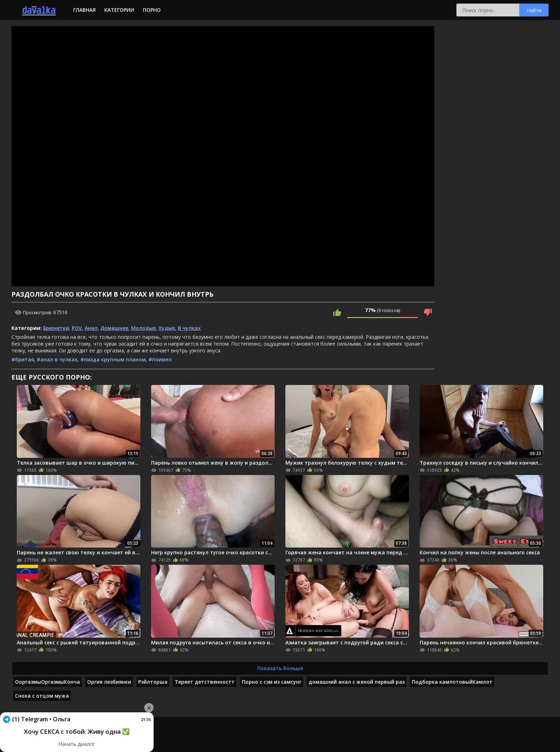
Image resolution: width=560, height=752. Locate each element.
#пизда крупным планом (113, 359)
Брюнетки (56, 328)
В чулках (189, 328)
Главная (84, 10)
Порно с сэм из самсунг (272, 682)
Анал (91, 328)
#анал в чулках (57, 359)
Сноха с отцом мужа (42, 696)
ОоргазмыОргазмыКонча (47, 682)
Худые (167, 328)
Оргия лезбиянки (109, 682)
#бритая (23, 359)
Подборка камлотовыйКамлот (452, 682)
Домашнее (114, 328)
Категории (119, 10)
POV (77, 328)
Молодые (143, 328)
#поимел (160, 359)
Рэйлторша (153, 682)
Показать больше (280, 668)
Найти (534, 10)
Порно (152, 10)
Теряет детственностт (205, 682)
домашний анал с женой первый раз (357, 682)
